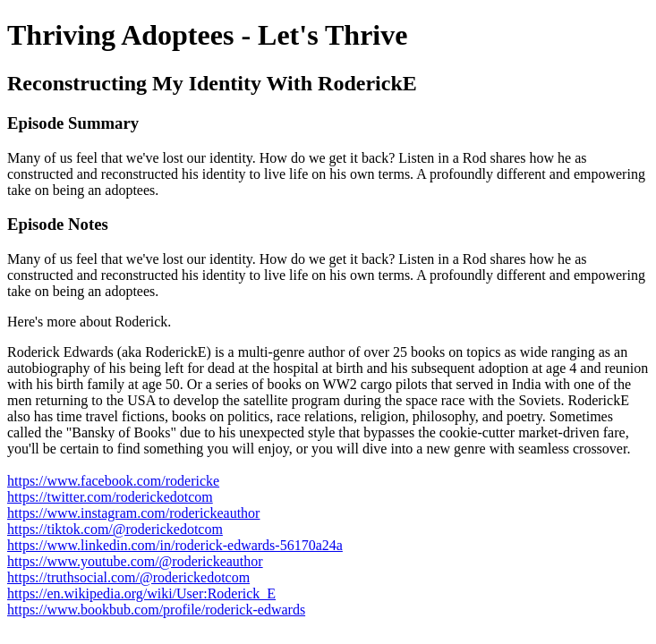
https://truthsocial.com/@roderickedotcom (128, 577)
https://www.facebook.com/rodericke (113, 481)
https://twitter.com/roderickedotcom (110, 497)
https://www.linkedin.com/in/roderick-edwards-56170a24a (175, 545)
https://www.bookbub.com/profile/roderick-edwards (156, 610)
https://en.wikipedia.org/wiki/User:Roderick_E (141, 593)
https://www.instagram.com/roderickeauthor (133, 513)
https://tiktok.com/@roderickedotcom (115, 529)
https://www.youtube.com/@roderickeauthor (135, 561)
